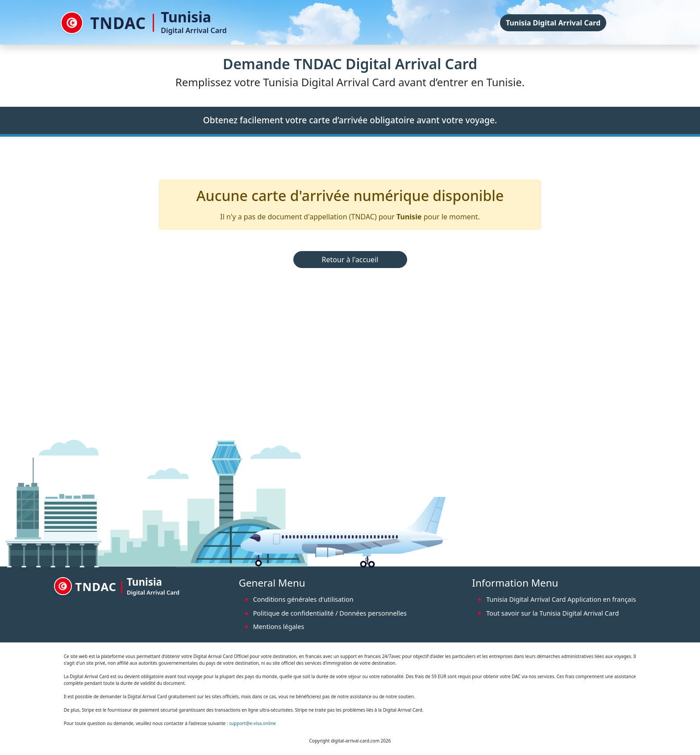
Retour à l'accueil (350, 260)
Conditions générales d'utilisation (303, 599)
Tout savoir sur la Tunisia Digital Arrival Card (552, 613)
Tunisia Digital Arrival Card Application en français (561, 599)
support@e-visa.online (252, 723)
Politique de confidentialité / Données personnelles (330, 613)
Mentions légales (279, 627)
